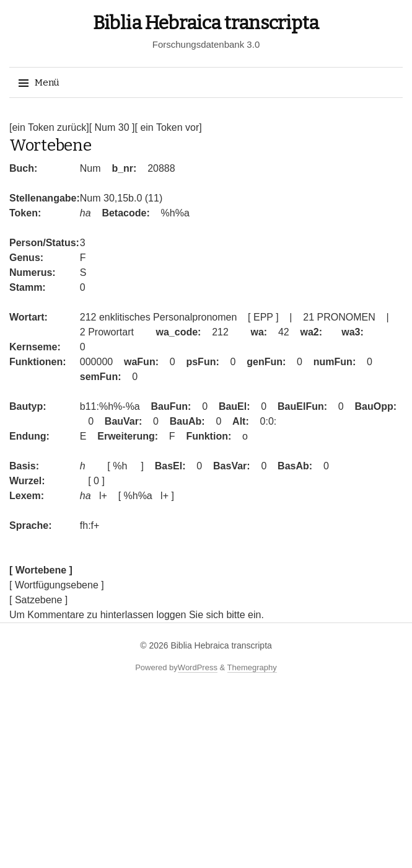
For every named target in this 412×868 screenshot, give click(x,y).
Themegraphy (252, 667)
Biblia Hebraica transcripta (206, 23)
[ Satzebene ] (38, 600)
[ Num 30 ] (112, 127)
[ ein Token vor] (168, 127)
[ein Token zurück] (49, 127)
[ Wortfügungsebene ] (57, 585)
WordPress (198, 667)
